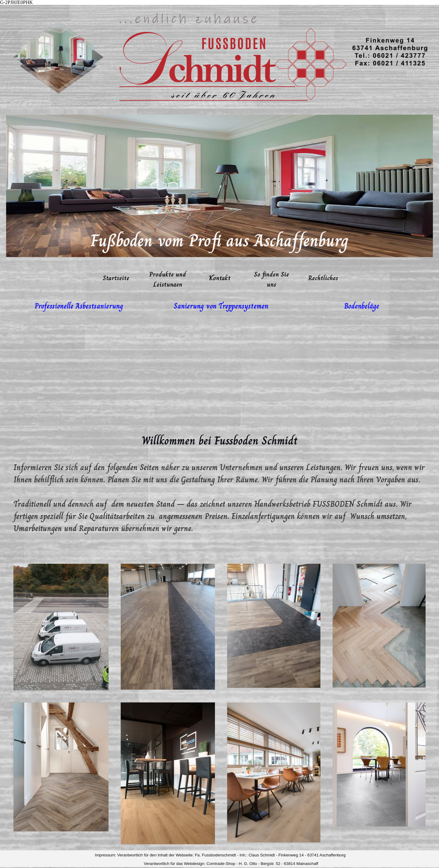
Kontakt (220, 278)
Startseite (116, 278)
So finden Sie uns (271, 279)
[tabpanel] (79, 306)
